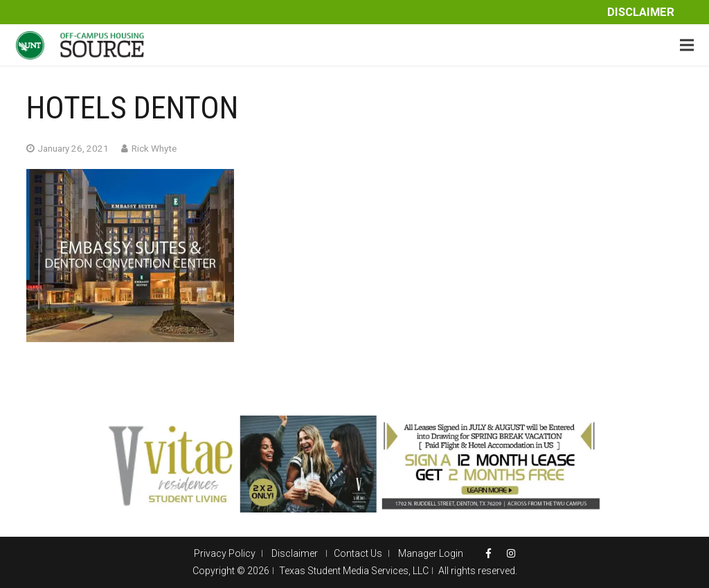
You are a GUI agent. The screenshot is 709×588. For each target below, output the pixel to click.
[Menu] (687, 45)
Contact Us (358, 553)
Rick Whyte (154, 148)
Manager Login (431, 553)
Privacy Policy (225, 553)
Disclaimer (641, 12)
